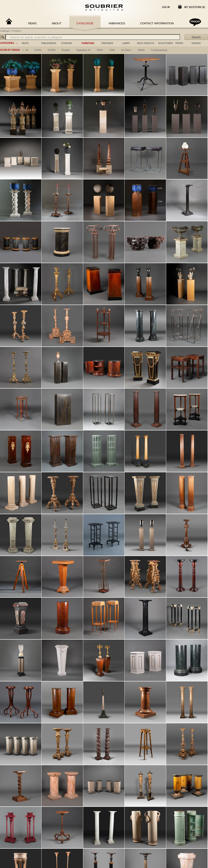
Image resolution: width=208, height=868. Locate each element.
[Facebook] (24, 439)
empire (66, 50)
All (27, 50)
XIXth (100, 50)
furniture (88, 43)
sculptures (166, 43)
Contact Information (157, 23)
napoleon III (83, 50)
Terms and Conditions (174, 439)
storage (67, 43)
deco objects (146, 43)
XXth (112, 50)
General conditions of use (147, 439)
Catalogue (85, 23)
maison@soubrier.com (100, 439)
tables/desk (49, 43)
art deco (126, 50)
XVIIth (38, 50)
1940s (141, 50)
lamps (126, 43)
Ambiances (117, 23)
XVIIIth (52, 50)
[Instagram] (29, 439)
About (56, 23)
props (179, 43)
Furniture (17, 31)
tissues (196, 43)
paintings (107, 43)
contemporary (159, 50)
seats (25, 43)
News (32, 23)
